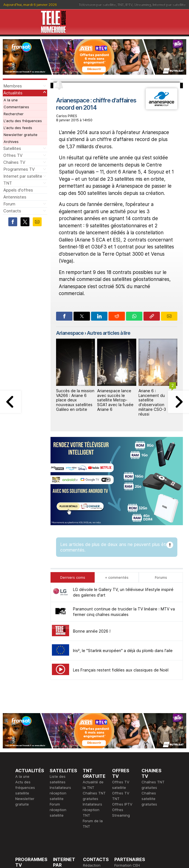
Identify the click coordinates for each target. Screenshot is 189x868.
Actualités (13, 93)
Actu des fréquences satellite (25, 698)
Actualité (61, 786)
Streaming (143, 5)
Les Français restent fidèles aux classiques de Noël (121, 580)
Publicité (90, 781)
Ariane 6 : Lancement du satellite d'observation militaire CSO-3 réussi (152, 402)
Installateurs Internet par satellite (64, 809)
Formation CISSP (129, 781)
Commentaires (16, 107)
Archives (11, 142)
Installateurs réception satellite (60, 703)
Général (90, 786)
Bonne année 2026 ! (92, 541)
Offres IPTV (122, 714)
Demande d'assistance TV (94, 797)
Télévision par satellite (97, 5)
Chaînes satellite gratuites (149, 709)
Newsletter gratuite (21, 135)
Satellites (12, 148)
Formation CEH (127, 775)
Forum (9, 204)
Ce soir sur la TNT (31, 792)
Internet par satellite (169, 5)
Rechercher (14, 114)
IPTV (129, 5)
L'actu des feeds (18, 128)
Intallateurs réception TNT (92, 720)
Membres (13, 86)
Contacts (12, 211)
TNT (121, 5)
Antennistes (15, 197)
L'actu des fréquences (23, 121)
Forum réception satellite (58, 720)
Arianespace (70, 333)
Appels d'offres (18, 190)
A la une (11, 100)
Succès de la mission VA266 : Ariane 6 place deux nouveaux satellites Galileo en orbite (75, 400)
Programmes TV (19, 169)
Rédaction (92, 775)
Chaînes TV (14, 162)
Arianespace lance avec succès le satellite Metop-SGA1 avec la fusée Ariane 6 (115, 400)
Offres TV (13, 155)
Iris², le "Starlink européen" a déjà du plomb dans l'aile (123, 561)
